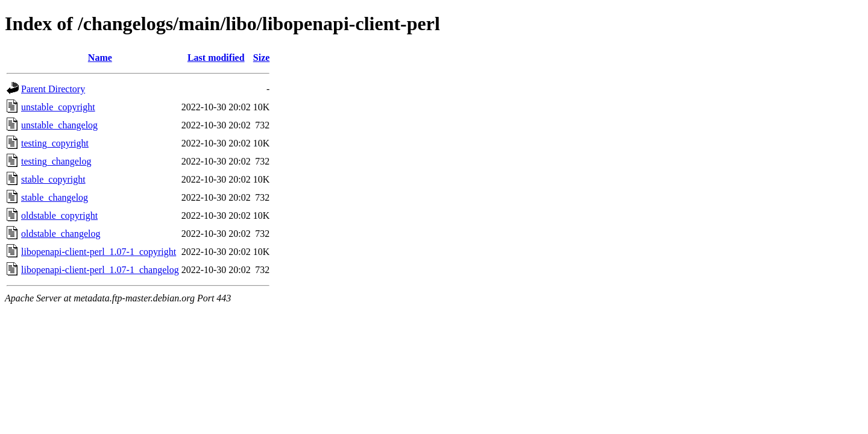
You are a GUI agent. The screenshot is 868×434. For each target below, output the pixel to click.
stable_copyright (53, 179)
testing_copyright (55, 143)
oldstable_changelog (61, 234)
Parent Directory (53, 89)
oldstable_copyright (59, 215)
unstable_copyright (58, 107)
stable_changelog (55, 197)
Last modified (216, 58)
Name (100, 58)
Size (262, 58)
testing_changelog (56, 161)
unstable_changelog (59, 125)
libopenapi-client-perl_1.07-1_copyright (99, 252)
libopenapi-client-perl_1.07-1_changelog (100, 270)
